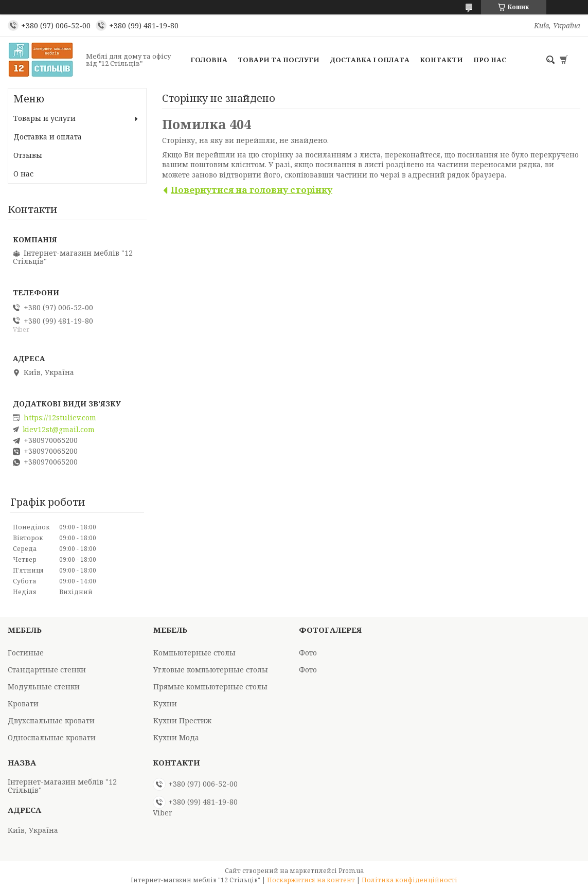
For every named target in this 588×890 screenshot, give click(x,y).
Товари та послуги (279, 60)
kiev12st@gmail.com (59, 430)
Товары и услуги (44, 118)
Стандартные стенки (47, 670)
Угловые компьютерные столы (211, 670)
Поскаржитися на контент (311, 880)
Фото (308, 653)
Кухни (165, 704)
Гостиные (26, 653)
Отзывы (28, 155)
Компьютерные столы (194, 653)
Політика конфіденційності (409, 880)
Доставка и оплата (48, 137)
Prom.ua (351, 871)
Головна (209, 60)
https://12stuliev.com (60, 418)
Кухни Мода (176, 737)
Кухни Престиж (182, 720)
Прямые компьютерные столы (210, 687)
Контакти (441, 60)
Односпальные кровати (52, 737)
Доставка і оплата (370, 60)
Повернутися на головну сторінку (252, 190)
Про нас (490, 60)
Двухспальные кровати (51, 720)
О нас (23, 174)
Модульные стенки (44, 687)
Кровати (23, 704)
